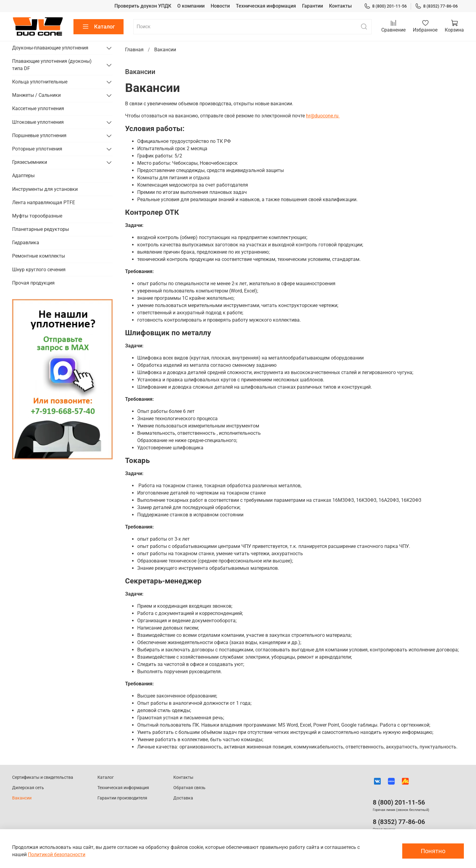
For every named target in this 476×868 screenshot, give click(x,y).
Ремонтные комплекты (39, 256)
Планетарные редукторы (41, 229)
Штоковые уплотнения (38, 122)
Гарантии (313, 6)
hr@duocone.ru (323, 116)
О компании (191, 6)
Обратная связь (189, 788)
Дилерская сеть (28, 788)
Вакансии (22, 798)
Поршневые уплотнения (39, 135)
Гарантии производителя (122, 798)
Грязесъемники (30, 162)
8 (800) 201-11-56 (385, 6)
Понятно (433, 851)
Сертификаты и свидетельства (43, 777)
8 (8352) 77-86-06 (436, 6)
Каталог (99, 27)
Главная (134, 50)
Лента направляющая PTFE (44, 203)
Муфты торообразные (37, 216)
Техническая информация (266, 6)
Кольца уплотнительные (40, 82)
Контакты (340, 6)
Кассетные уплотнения (38, 108)
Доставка (183, 798)
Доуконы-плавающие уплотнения (50, 48)
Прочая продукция (33, 283)
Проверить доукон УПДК (143, 6)
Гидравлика (26, 243)
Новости (220, 6)
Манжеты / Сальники (36, 95)
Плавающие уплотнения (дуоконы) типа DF (52, 65)
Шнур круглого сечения (39, 270)
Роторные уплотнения (37, 149)
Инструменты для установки (45, 189)
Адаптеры (23, 176)
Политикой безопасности (57, 854)
